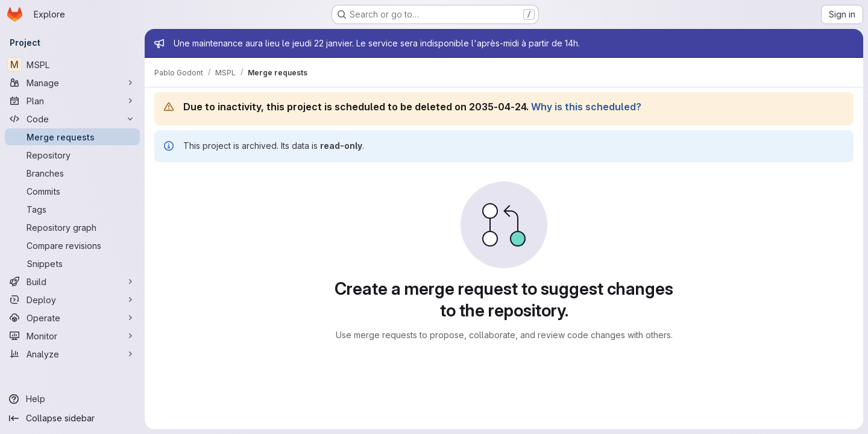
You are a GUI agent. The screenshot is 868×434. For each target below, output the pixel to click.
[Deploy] (72, 300)
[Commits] (72, 191)
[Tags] (72, 209)
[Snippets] (72, 263)
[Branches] (72, 173)
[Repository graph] (72, 227)
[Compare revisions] (72, 245)
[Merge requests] (72, 137)
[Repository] (72, 155)
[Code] (72, 119)
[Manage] (72, 83)
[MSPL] (72, 64)
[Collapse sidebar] (72, 418)
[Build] (72, 281)
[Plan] (72, 101)
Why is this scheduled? (586, 107)
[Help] (72, 399)
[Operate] (72, 318)
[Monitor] (72, 336)
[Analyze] (72, 354)
